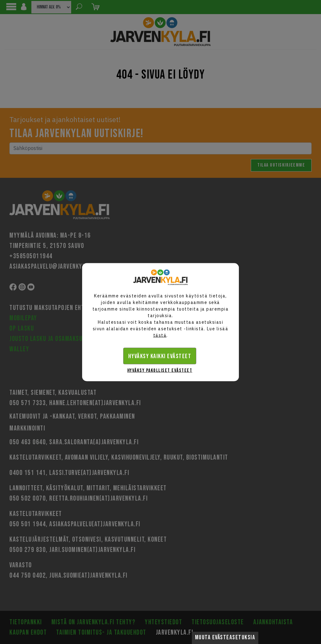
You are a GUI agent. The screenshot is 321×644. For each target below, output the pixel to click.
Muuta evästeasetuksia (225, 638)
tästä (160, 335)
